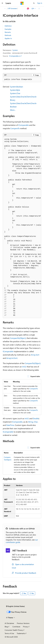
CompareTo (15, 128)
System (15, 50)
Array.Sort (35, 355)
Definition (8, 26)
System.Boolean (17, 87)
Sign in (40, 3)
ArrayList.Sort (12, 358)
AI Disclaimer (9, 623)
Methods (8, 35)
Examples (8, 29)
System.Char (15, 93)
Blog (6, 627)
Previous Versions (23, 623)
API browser (13, 8)
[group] (22, 227)
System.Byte (15, 90)
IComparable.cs (15, 56)
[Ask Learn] (28, 9)
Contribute (16, 627)
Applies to (8, 38)
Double (36, 418)
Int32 (24, 367)
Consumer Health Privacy (14, 630)
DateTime (10, 425)
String (31, 422)
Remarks (8, 32)
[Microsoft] (22, 3)
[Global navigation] (2, 3)
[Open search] (34, 3)
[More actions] (39, 9)
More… (13, 110)
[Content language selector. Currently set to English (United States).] (15, 606)
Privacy (26, 627)
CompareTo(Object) (18, 338)
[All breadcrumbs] (5, 9)
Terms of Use (9, 633)
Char (36, 422)
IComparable (24, 125)
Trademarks (21, 633)
